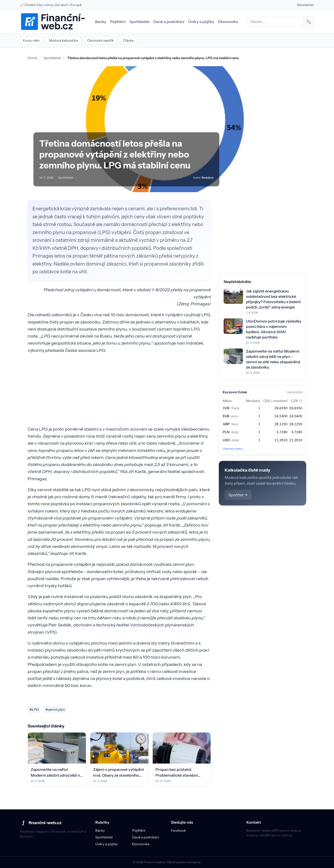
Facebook (178, 830)
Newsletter (306, 5)
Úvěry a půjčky (201, 22)
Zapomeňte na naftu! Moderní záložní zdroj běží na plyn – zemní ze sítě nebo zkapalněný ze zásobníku (273, 359)
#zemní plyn (55, 710)
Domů (32, 58)
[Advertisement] (119, 392)
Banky (101, 22)
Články (128, 40)
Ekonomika (228, 22)
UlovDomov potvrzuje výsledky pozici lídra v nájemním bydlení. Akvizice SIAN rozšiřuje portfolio (273, 329)
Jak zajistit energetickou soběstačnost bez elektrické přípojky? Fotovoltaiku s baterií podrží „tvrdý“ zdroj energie (273, 299)
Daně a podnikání (169, 22)
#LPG (34, 710)
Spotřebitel (139, 22)
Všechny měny (233, 449)
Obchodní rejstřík (101, 40)
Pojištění (118, 22)
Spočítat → (238, 495)
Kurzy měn (31, 40)
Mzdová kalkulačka (63, 40)
